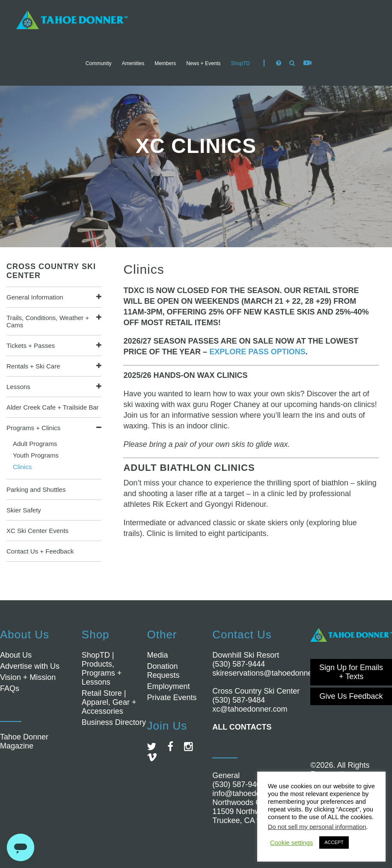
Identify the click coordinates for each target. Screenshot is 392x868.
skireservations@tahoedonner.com (272, 673)
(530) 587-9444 (239, 664)
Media (157, 655)
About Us (16, 655)
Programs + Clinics (33, 428)
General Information (35, 297)
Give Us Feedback (351, 696)
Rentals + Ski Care (33, 366)
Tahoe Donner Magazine (24, 741)
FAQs (10, 688)
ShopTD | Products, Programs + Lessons (102, 669)
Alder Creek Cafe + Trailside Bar (53, 407)
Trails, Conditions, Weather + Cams (48, 321)
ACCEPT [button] (334, 842)
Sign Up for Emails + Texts (351, 672)
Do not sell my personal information (317, 827)
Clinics (22, 467)
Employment (168, 686)
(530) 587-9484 (239, 700)
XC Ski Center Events (37, 531)
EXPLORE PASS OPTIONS (257, 352)
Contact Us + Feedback (40, 551)
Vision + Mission (28, 677)
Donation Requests (163, 671)
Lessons (18, 387)
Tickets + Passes (31, 346)
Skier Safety (24, 510)
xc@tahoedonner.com (250, 709)
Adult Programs (35, 444)
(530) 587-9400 (239, 784)
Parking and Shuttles (36, 489)
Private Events (172, 697)
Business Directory (114, 722)
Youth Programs (36, 455)
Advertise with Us (30, 666)
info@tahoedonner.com (252, 793)
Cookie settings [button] (291, 843)
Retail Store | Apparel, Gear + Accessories (109, 702)
